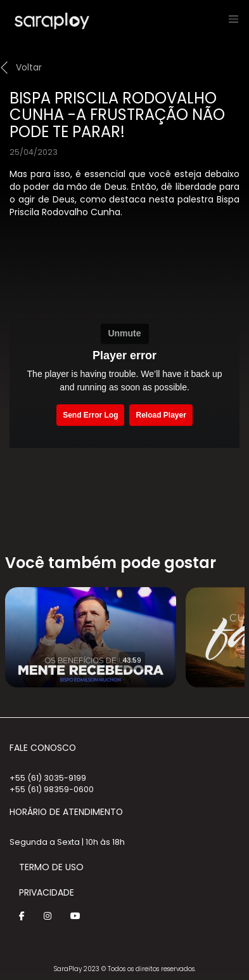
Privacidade (47, 892)
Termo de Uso (51, 867)
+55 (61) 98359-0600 (52, 789)
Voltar (29, 67)
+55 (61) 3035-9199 (48, 778)
